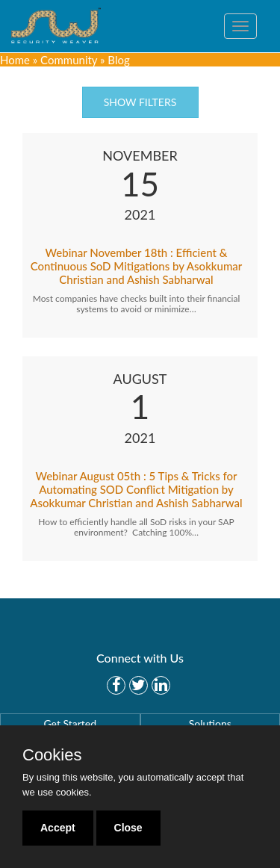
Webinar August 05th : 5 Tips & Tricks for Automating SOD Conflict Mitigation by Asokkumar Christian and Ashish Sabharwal (136, 489)
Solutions (210, 723)
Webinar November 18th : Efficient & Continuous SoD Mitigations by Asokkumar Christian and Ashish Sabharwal (137, 266)
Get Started (70, 723)
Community (69, 60)
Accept (58, 828)
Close (128, 828)
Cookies (52, 755)
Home (15, 60)
